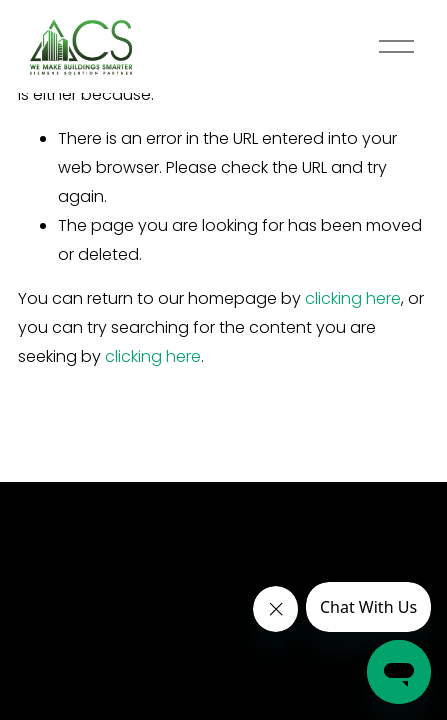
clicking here (353, 298)
